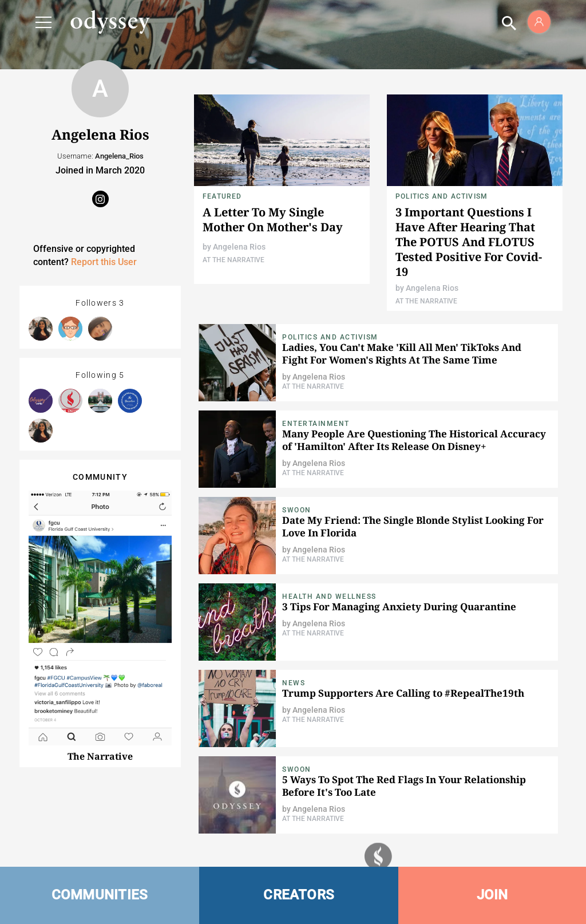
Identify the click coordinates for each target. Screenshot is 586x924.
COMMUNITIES (100, 895)
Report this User (104, 262)
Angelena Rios (239, 247)
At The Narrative (233, 260)
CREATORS (299, 895)
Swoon (297, 510)
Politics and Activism (442, 196)
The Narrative (100, 756)
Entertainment (316, 424)
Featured (222, 196)
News (294, 683)
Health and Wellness (329, 597)
